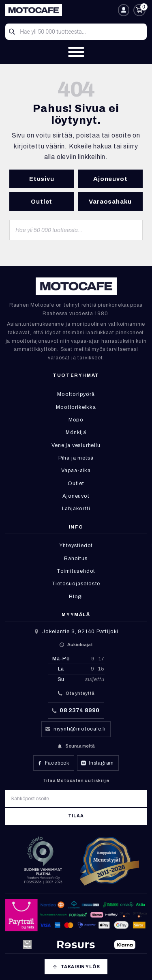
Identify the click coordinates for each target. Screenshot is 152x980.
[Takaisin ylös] (76, 967)
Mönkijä (76, 432)
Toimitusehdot (76, 571)
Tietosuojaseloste (76, 584)
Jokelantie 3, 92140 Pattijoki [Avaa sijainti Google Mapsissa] (80, 632)
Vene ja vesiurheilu (76, 445)
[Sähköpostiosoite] (76, 798)
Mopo (76, 420)
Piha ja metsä (76, 458)
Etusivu (42, 179)
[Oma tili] (124, 10)
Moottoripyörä (76, 394)
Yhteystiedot (76, 546)
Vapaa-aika (76, 471)
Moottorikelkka (76, 407)
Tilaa (76, 816)
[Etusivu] (60, 10)
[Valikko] (76, 52)
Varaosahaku (110, 202)
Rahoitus (76, 559)
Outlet (42, 202)
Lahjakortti (76, 509)
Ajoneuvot (110, 179)
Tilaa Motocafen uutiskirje (76, 780)
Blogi (76, 597)
